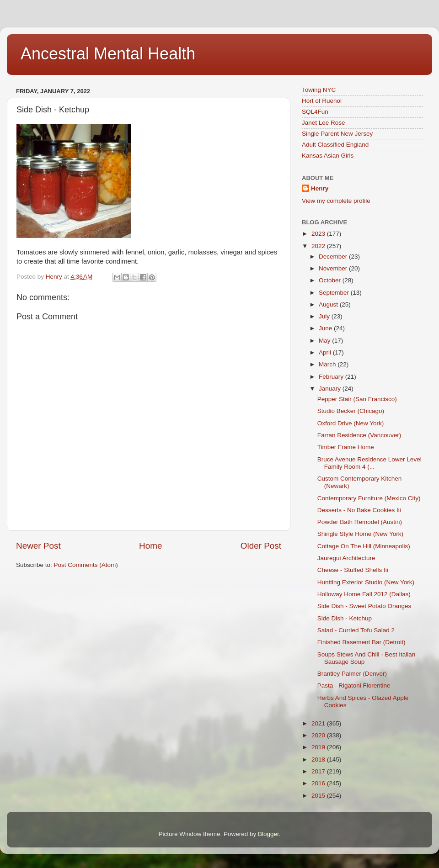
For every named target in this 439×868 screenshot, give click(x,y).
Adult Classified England (335, 145)
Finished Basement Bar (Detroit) (361, 642)
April (326, 352)
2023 (319, 234)
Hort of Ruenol (322, 101)
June (326, 328)
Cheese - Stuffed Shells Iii (353, 570)
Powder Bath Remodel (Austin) (360, 522)
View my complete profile (336, 201)
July (325, 316)
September (335, 293)
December (334, 257)
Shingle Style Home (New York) (360, 534)
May (325, 341)
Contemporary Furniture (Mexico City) (369, 498)
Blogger (268, 834)
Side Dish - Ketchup (345, 618)
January (331, 389)
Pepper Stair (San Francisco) (357, 399)
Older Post (261, 546)
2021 (319, 723)
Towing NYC (319, 90)
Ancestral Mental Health (108, 54)
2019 (319, 747)
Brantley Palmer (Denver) (352, 674)
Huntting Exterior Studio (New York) (366, 582)
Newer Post (38, 546)
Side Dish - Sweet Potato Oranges (364, 606)
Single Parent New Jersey (337, 134)
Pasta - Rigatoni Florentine (354, 685)
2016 (319, 783)
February (332, 377)
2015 (319, 796)
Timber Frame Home (346, 447)
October (331, 280)
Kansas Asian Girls (328, 156)
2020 (319, 735)
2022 (319, 246)
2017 (319, 771)
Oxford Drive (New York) (351, 423)
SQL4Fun (315, 112)
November (334, 268)
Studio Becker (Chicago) (351, 411)
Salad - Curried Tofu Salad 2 (356, 630)
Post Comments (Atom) (86, 565)
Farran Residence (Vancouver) (359, 435)
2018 (319, 759)
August (329, 304)
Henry (320, 188)
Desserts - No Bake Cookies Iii (359, 510)
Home (150, 546)
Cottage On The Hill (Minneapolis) (364, 546)
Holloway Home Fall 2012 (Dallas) (364, 594)
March (328, 364)
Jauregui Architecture (346, 558)
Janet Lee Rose (324, 123)
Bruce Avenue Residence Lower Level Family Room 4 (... (369, 463)
